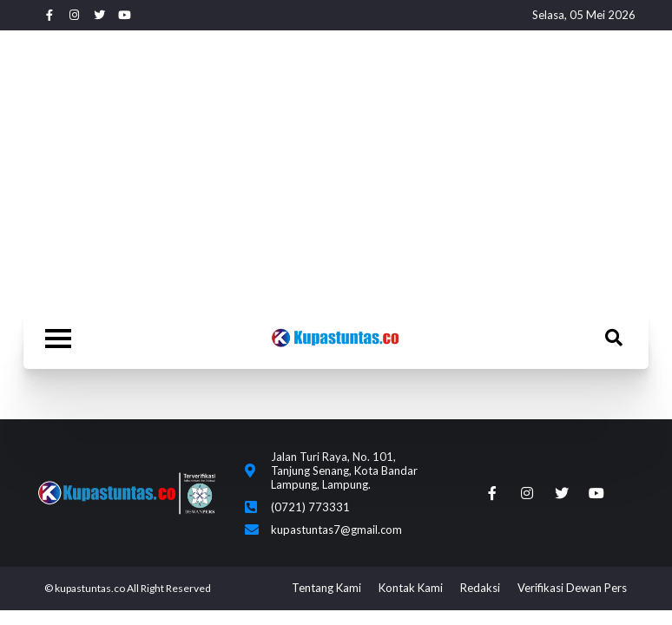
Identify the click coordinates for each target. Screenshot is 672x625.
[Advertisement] (336, 169)
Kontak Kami (411, 588)
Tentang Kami (326, 588)
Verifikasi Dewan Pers (572, 588)
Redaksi (480, 588)
